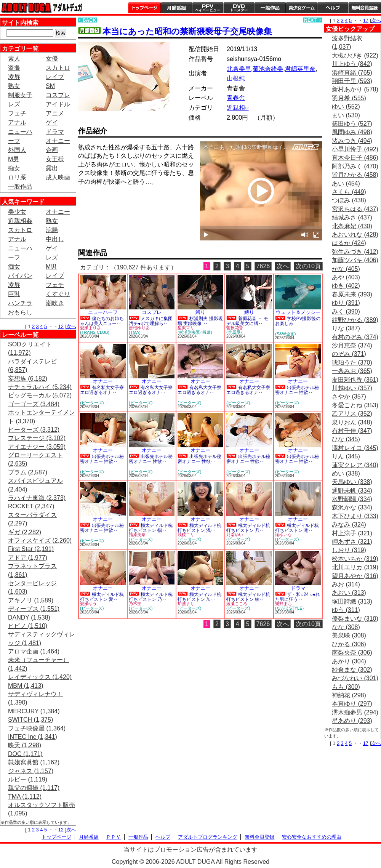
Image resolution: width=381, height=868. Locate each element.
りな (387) (346, 328)
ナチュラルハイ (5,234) (40, 387)
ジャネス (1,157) (31, 771)
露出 (52, 168)
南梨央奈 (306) (352, 653)
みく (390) (346, 311)
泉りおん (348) (352, 422)
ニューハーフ (103, 312)
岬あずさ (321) (352, 542)
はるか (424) (349, 243)
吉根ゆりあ (139, 328)
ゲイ (52, 123)
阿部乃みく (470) (355, 166)
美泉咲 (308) (349, 635)
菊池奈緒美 (268, 69)
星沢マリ (186, 328)
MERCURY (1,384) (34, 711)
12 (61, 326)
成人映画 (58, 177)
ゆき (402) (346, 286)
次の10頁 (308, 266)
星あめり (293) (352, 721)
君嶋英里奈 (300, 69)
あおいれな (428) (355, 235)
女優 (52, 58)
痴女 (14, 168)
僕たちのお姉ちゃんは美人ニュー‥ (102, 321)
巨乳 (14, 294)
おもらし (20, 312)
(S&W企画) (285, 334)
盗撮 (14, 68)
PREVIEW (137, 203)
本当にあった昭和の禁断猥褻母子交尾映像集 (187, 31)
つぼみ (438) (349, 200)
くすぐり (58, 294)
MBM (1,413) (26, 686)
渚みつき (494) (352, 141)
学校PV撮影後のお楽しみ (298, 321)
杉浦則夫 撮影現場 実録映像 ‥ (200, 321)
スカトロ (58, 68)
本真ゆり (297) (352, 704)
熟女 (14, 86)
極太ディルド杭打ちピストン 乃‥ (248, 528)
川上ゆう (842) (352, 64)
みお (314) (346, 584)
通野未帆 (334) (352, 491)
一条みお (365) (352, 371)
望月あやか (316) (355, 576)
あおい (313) (349, 593)
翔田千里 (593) (352, 81)
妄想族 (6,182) (28, 379)
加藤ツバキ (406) (355, 260)
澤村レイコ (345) (355, 448)
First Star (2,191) (31, 549)
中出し (55, 239)
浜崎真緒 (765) (352, 73)
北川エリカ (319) (355, 567)
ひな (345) (346, 439)
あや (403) (346, 277)
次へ (71, 326)
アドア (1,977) (28, 558)
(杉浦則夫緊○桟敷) (195, 332)
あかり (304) (349, 661)
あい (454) (346, 183)
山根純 (236, 78)
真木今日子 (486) (355, 158)
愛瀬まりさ (90, 328)
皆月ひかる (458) (355, 175)
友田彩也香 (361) (355, 380)
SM (50, 86)
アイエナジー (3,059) (37, 447)
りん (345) (346, 456)
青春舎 (236, 98)
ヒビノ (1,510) (28, 626)
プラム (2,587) (28, 472)
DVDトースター (239, 8)
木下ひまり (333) (355, 516)
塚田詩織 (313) (352, 601)
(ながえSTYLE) (289, 608)
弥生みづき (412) (355, 252)
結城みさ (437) (352, 217)
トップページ (144, 8)
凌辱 (14, 77)
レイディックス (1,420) (40, 677)
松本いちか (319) (355, 559)
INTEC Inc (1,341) (33, 737)
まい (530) (346, 115)
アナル (17, 123)
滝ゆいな (283, 535)
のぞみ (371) (349, 354)
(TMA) (135, 332)
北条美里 (239, 69)
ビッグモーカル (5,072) (40, 395)
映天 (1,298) (25, 745)
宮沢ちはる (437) (355, 209)
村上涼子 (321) (352, 533)
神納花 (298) (349, 695)
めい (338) (346, 473)
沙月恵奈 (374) (352, 345)
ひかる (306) (349, 644)
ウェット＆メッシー (298, 312)
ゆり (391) (346, 303)
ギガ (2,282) (25, 532)
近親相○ (238, 108)
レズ (14, 104)
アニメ (55, 113)
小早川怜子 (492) (355, 149)
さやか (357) (349, 396)
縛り (200, 312)
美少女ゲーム (301, 8)
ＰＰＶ (113, 837)
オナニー (58, 141)
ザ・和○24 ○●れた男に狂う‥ (298, 597)
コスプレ (58, 95)
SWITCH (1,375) (30, 720)
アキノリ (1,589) (31, 600)
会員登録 (365, 8)
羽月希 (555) (349, 98)
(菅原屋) (234, 332)
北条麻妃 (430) (352, 226)
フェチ (17, 113)
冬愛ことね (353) (355, 405)
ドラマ (55, 132)
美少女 (17, 212)
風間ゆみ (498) (352, 132)
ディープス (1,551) (34, 609)
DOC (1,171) (25, 754)
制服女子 (20, 95)
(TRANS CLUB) (95, 332)
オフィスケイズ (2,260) (40, 540)
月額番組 (176, 8)
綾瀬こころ (237, 604)
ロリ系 (17, 177)
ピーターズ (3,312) (34, 430)
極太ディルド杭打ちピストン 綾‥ (248, 597)
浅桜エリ (186, 535)
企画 (52, 150)
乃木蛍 (135, 604)
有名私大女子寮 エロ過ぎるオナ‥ (102, 390)
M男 (14, 159)
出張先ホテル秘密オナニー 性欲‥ (297, 390)
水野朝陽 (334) (352, 499)
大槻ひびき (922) (355, 55)
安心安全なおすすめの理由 (312, 837)
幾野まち (283, 604)
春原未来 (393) (352, 294)
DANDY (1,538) (29, 617)
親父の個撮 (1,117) (34, 788)
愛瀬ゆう (88, 604)
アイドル (58, 104)
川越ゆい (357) (352, 388)
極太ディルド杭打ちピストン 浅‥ (199, 528)
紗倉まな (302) (352, 670)
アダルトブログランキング (208, 837)
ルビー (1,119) (28, 779)
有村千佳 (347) (352, 431)
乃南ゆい (235, 535)
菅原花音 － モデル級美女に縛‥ (247, 321)
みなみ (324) (349, 524)
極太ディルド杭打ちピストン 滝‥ (297, 528)
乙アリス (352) (352, 414)
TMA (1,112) (25, 797)
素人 (14, 58)
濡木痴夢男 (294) (355, 712)
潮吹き (55, 303)
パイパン (20, 276)
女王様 (55, 159)
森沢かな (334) (352, 507)
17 (366, 20)
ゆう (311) (346, 610)
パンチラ (20, 303)
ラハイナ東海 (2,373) (37, 498)
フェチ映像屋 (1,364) (37, 728)
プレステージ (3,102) (37, 438)
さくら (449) (349, 192)
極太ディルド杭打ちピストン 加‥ (199, 597)
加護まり (186, 604)
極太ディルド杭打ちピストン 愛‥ (102, 597)
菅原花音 (235, 328)
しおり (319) (349, 550)
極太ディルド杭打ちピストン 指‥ (151, 528)
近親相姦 (20, 221)
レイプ (55, 77)
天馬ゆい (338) (352, 482)
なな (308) (346, 627)
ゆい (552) (346, 106)
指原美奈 (137, 535)
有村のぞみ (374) (355, 337)
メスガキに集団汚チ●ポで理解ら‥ (151, 321)
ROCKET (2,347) (31, 506)
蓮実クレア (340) (355, 465)
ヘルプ (333, 8)
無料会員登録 (259, 837)
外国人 (17, 150)
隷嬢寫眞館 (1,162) (34, 762)
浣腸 (52, 230)
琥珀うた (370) (352, 363)
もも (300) (346, 687)
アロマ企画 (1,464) (34, 651)
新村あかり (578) (355, 89)
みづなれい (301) (355, 678)
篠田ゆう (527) (352, 124)
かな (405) (346, 269)
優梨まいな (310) (355, 619)
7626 (263, 266)
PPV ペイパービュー (208, 8)
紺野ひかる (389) (355, 320)
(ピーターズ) (92, 403)
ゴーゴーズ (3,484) (34, 404)
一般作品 (270, 8)
